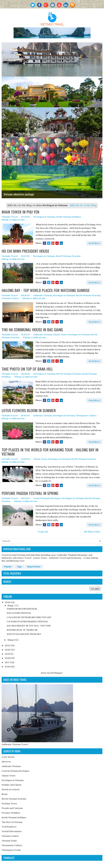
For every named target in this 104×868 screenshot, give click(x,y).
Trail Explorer (9, 827)
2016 (7, 667)
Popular (8, 567)
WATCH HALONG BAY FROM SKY (24, 634)
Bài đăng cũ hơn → (93, 532)
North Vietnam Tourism (68, 256)
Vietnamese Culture (86, 416)
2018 (7, 658)
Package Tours (9, 804)
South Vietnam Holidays (69, 217)
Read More (94, 243)
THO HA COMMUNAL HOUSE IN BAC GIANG (32, 329)
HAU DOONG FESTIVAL (19, 613)
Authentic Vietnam (43, 295)
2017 (7, 662)
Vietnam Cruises (10, 298)
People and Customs (12, 808)
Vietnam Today (9, 841)
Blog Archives (34, 567)
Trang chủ (43, 532)
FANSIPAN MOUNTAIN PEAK (22, 609)
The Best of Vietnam (12, 822)
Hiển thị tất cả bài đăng (83, 205)
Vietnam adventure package (19, 194)
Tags (19, 567)
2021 (7, 646)
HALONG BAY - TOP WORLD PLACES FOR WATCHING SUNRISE (46, 290)
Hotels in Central (10, 789)
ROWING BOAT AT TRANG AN (22, 630)
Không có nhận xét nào (13, 220)
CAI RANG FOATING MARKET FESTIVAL (27, 622)
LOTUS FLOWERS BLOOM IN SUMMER (29, 410)
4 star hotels (8, 757)
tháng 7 (11, 606)
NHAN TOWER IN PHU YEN (20, 212)
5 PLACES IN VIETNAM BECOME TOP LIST (29, 617)
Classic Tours (60, 335)
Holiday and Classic (12, 785)
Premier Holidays (11, 813)
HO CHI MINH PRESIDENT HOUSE (25, 251)
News (5, 794)
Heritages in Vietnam (44, 217)
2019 (7, 654)
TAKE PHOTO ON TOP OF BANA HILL (27, 369)
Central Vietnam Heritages (47, 498)
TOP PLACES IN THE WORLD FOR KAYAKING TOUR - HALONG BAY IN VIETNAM (50, 452)
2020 (8, 650)
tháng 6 (11, 640)
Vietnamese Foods (11, 850)
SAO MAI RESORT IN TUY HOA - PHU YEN (29, 626)
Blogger (59, 673)
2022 (7, 602)
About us (6, 762)
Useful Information (12, 831)
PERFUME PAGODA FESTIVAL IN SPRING (30, 493)
